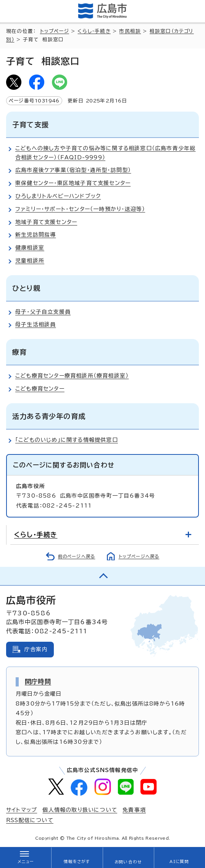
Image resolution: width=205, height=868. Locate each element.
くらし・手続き (94, 31)
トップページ (55, 31)
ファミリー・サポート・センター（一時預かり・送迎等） (80, 209)
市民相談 (130, 31)
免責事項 (134, 810)
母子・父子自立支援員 (43, 312)
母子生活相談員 (36, 324)
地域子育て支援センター (46, 222)
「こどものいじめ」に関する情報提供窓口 (67, 440)
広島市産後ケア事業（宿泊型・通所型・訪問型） (73, 170)
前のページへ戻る (77, 556)
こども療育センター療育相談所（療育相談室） (72, 376)
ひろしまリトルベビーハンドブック (58, 196)
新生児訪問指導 (36, 235)
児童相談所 (30, 261)
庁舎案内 (36, 649)
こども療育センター (40, 389)
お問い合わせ (128, 862)
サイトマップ (22, 810)
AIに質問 (179, 862)
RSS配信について (30, 820)
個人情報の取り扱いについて (80, 810)
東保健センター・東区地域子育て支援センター (73, 183)
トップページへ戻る (139, 556)
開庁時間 (38, 681)
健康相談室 (30, 248)
